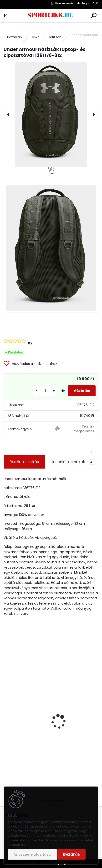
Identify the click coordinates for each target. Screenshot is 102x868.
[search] (94, 16)
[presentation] (8, 115)
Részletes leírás (24, 462)
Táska (35, 37)
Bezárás (71, 854)
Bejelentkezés (64, 3)
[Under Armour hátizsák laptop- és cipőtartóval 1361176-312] (51, 115)
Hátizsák (54, 37)
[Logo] (51, 16)
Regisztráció (90, 3)
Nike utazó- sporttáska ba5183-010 (40, 750)
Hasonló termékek (73, 462)
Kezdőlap (15, 37)
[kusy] (45, 391)
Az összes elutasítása (32, 855)
